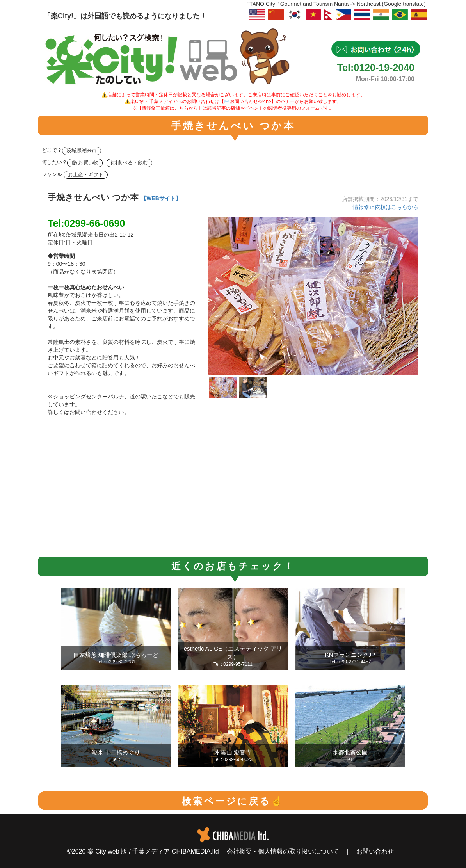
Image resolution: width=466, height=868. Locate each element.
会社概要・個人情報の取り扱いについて (283, 851)
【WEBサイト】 (161, 198)
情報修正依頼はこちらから (386, 207)
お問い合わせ (375, 851)
